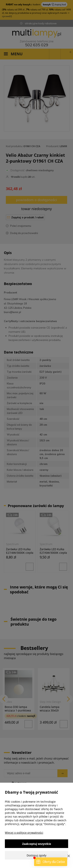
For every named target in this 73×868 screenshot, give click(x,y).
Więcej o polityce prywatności (24, 833)
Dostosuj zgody (36, 855)
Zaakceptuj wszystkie (37, 844)
